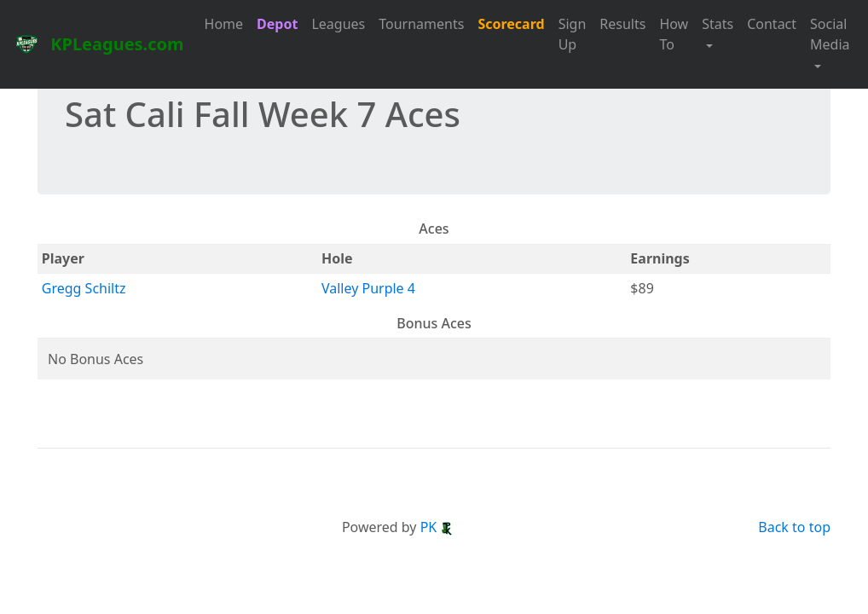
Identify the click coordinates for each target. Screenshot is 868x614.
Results (622, 24)
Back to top (794, 527)
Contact (772, 24)
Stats (718, 24)
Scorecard (511, 24)
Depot (277, 24)
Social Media (830, 34)
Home (224, 24)
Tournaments (421, 24)
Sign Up (573, 34)
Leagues (338, 24)
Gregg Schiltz (84, 288)
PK (437, 527)
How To (674, 34)
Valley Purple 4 (368, 288)
